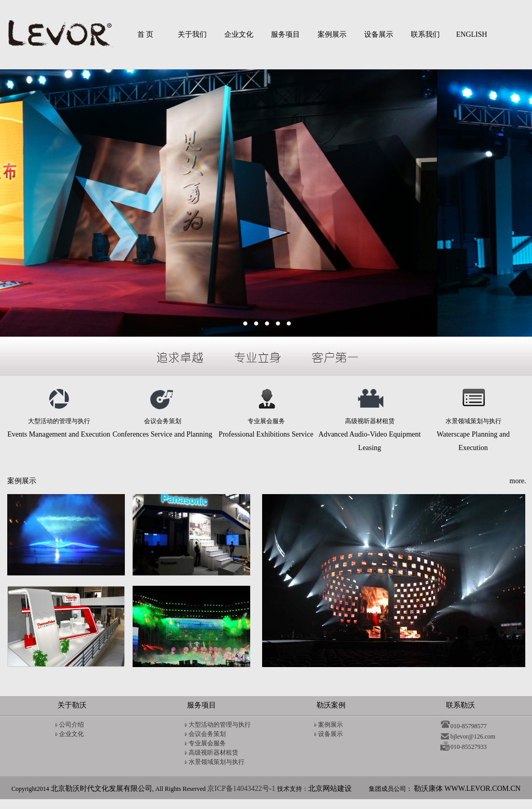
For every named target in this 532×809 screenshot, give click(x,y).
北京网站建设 (330, 789)
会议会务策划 (207, 734)
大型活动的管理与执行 (220, 725)
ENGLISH (472, 34)
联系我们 (425, 34)
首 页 (146, 34)
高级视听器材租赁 (213, 753)
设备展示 (379, 34)
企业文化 (239, 34)
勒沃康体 (467, 789)
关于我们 (192, 34)
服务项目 (285, 34)
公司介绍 (71, 725)
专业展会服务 (207, 743)
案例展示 (332, 34)
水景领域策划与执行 (217, 762)
